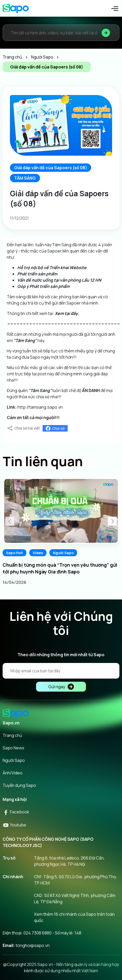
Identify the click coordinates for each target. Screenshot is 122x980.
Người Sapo (63, 553)
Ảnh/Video (13, 773)
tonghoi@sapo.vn (33, 945)
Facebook (16, 812)
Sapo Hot (14, 553)
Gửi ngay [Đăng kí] (61, 687)
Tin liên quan (43, 461)
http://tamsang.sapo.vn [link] (40, 407)
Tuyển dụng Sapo (19, 785)
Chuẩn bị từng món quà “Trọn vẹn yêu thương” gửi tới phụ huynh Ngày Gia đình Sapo (60, 568)
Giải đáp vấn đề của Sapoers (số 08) (51, 168)
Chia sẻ (55, 428)
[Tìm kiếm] (106, 33)
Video (38, 553)
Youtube (14, 825)
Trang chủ (12, 735)
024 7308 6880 (37, 933)
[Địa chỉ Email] (61, 671)
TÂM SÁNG (25, 178)
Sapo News (13, 748)
